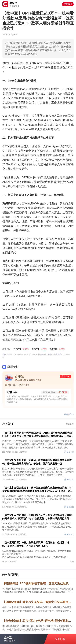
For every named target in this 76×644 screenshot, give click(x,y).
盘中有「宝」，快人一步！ (17, 385)
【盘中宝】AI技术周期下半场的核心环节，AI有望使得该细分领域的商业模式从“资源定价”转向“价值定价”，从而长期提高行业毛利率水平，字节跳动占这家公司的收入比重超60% (37, 517)
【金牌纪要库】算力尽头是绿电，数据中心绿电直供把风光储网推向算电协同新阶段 (38, 602)
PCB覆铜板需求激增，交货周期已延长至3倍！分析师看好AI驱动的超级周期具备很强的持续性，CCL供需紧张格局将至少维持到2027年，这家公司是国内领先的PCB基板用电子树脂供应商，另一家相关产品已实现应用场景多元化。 (38, 591)
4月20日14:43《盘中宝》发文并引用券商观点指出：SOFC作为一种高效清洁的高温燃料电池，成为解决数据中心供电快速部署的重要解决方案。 (37, 399)
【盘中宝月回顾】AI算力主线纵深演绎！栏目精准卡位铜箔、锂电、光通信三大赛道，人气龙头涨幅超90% (36, 544)
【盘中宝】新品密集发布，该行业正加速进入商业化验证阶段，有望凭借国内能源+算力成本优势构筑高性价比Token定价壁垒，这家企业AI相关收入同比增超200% (37, 489)
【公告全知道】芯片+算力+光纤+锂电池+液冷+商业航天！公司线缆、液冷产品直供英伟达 (38, 621)
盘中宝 (20, 376)
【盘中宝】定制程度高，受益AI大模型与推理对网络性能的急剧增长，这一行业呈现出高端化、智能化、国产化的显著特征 (37, 462)
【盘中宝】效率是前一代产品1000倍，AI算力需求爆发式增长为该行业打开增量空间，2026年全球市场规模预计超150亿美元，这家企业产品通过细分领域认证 (38, 435)
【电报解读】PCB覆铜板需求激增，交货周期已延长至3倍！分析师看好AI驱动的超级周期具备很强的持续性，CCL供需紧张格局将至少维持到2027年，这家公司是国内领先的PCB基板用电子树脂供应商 (38, 583)
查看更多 (70, 424)
